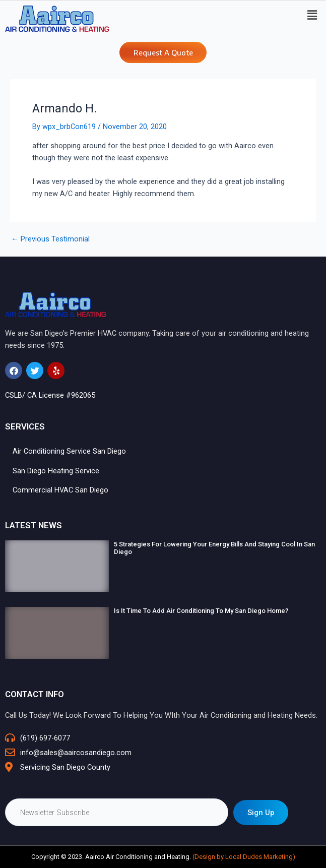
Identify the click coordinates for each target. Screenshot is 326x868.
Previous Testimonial (50, 239)
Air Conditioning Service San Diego (69, 451)
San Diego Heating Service (56, 471)
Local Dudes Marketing (259, 857)
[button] (312, 15)
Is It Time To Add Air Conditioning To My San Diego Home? (201, 611)
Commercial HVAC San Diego (60, 490)
